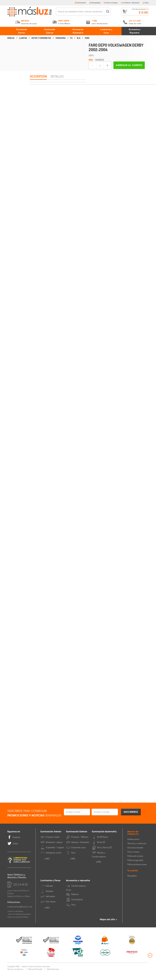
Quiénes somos (133, 846)
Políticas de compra (135, 863)
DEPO (91, 55)
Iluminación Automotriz (78, 31)
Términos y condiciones (137, 851)
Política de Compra (53, 976)
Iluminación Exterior (50, 31)
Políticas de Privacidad (35, 976)
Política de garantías (135, 867)
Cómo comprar (111, 3)
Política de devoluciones (137, 872)
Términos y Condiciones (15, 976)
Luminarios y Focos (106, 31)
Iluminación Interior (22, 31)
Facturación (80, 3)
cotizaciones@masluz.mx (19, 914)
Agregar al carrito (129, 65)
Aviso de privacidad (135, 855)
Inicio (146, 3)
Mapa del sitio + (109, 927)
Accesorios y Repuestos (134, 31)
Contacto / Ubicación (130, 3)
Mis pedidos (95, 3)
